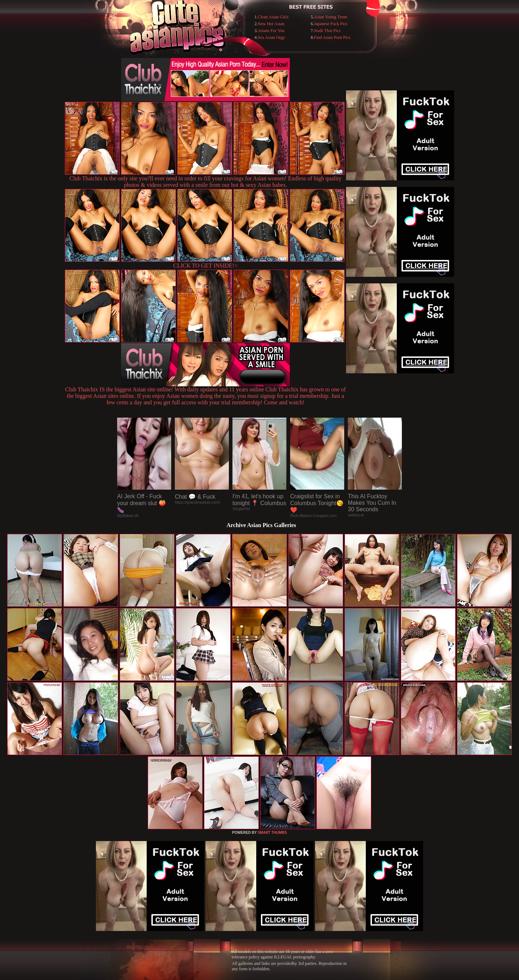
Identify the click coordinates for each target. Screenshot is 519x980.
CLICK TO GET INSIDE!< (205, 266)
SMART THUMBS (272, 833)
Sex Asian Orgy (271, 37)
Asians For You (271, 31)
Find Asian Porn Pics (332, 37)
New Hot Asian (271, 24)
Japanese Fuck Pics (331, 24)
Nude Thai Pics (327, 31)
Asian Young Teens (331, 17)
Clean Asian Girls (273, 17)
